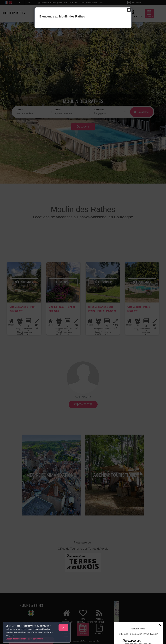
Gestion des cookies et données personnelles (25, 639)
